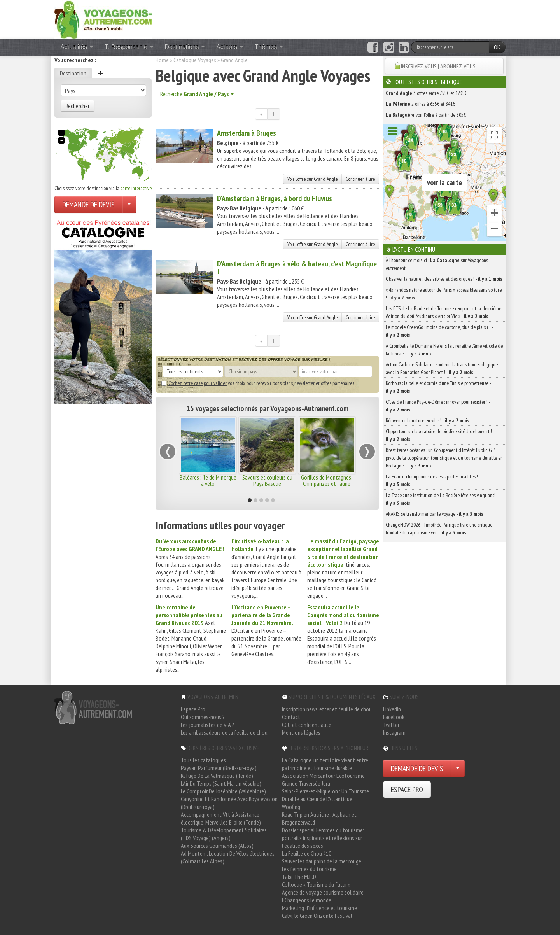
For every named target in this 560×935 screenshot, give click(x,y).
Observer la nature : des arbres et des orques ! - (444, 279)
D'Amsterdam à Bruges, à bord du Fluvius (275, 198)
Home (162, 60)
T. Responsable (129, 47)
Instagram (394, 732)
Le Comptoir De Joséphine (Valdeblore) (223, 791)
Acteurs (230, 47)
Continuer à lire (360, 179)
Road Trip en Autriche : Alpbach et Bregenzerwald (319, 818)
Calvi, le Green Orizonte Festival (317, 916)
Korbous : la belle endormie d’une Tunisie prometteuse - (438, 387)
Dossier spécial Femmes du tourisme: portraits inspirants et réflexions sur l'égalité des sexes (323, 838)
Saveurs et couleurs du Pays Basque (267, 480)
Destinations (185, 47)
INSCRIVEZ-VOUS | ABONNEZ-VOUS (438, 66)
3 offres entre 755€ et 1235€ (426, 93)
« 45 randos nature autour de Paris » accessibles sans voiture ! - (444, 294)
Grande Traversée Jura (306, 783)
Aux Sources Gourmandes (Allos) (217, 846)
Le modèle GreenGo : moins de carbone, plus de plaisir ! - (439, 331)
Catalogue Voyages (195, 60)
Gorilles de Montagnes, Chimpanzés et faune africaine (327, 483)
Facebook (394, 717)
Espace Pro (193, 709)
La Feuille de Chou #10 (307, 853)
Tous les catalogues (203, 760)
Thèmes (269, 47)
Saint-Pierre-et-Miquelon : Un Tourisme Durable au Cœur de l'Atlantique (325, 795)
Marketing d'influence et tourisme (319, 908)
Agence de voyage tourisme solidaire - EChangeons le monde (324, 896)
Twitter (391, 725)
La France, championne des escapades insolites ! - (433, 480)
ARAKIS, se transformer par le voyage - (435, 514)
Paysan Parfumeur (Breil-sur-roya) (219, 768)
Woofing (291, 807)
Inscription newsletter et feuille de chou (327, 709)
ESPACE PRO (407, 790)
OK (497, 47)
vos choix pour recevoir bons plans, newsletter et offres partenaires (258, 383)
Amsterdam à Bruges (247, 133)
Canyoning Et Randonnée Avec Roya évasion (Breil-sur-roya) (229, 803)
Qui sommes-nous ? (203, 717)
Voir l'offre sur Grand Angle (312, 179)
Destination (73, 73)
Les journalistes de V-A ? (207, 725)
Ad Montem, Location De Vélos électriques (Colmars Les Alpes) (228, 857)
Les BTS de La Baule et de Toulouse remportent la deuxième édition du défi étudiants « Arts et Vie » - (444, 312)
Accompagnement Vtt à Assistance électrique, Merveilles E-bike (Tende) (221, 818)
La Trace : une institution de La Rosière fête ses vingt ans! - (442, 499)
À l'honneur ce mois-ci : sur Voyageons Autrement (437, 264)
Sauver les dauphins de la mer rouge (322, 861)
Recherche (197, 94)
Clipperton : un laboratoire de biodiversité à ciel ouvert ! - (440, 435)
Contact (291, 717)
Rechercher (78, 106)
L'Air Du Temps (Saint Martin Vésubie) (221, 783)
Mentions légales (301, 732)
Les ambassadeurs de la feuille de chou (224, 732)
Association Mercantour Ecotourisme (323, 776)
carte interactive (136, 188)
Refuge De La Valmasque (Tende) (217, 776)
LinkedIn (392, 709)
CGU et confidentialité (307, 725)
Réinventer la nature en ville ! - (428, 420)
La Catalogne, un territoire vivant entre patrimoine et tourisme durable (325, 764)
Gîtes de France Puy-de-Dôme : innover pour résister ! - (438, 406)
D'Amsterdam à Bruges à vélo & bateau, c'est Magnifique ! (297, 268)
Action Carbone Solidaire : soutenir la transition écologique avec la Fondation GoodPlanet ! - (442, 368)
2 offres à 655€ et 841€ (420, 104)
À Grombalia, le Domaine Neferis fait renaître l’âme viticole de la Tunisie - (444, 350)
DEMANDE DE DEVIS (88, 205)
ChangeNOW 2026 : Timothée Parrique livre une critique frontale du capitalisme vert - (439, 529)
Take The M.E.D (299, 877)
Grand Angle (234, 60)
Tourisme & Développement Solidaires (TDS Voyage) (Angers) (224, 834)
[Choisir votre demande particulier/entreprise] (129, 205)
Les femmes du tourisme (309, 869)
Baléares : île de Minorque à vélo (208, 480)
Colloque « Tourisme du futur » (316, 884)
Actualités (77, 47)
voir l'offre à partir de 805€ (426, 115)
